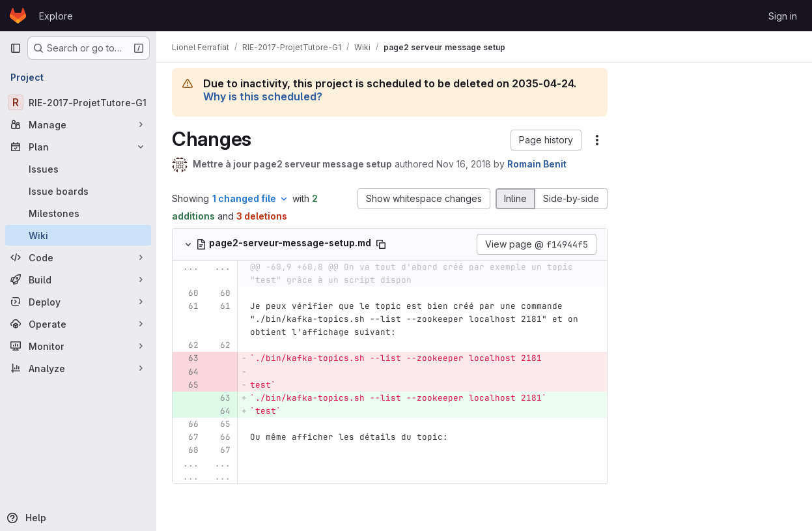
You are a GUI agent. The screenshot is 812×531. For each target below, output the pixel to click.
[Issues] (78, 169)
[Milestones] (78, 213)
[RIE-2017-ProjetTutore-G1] (78, 102)
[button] (546, 140)
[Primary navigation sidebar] (16, 48)
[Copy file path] (381, 244)
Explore (56, 16)
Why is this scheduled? (263, 96)
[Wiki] (78, 235)
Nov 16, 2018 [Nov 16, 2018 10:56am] (464, 164)
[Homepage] (18, 16)
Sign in (783, 16)
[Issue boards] (78, 191)
